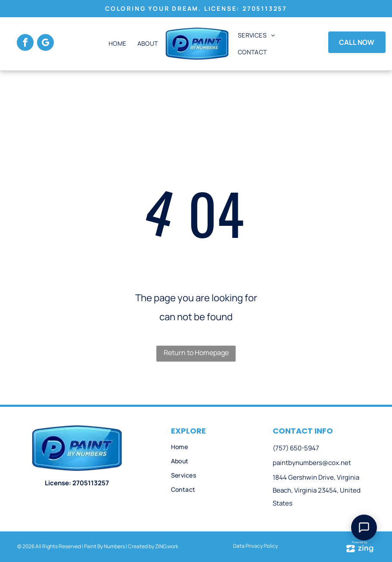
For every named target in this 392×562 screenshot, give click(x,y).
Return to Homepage (196, 353)
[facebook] (25, 44)
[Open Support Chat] (364, 528)
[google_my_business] (45, 44)
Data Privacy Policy (255, 546)
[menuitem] (117, 44)
